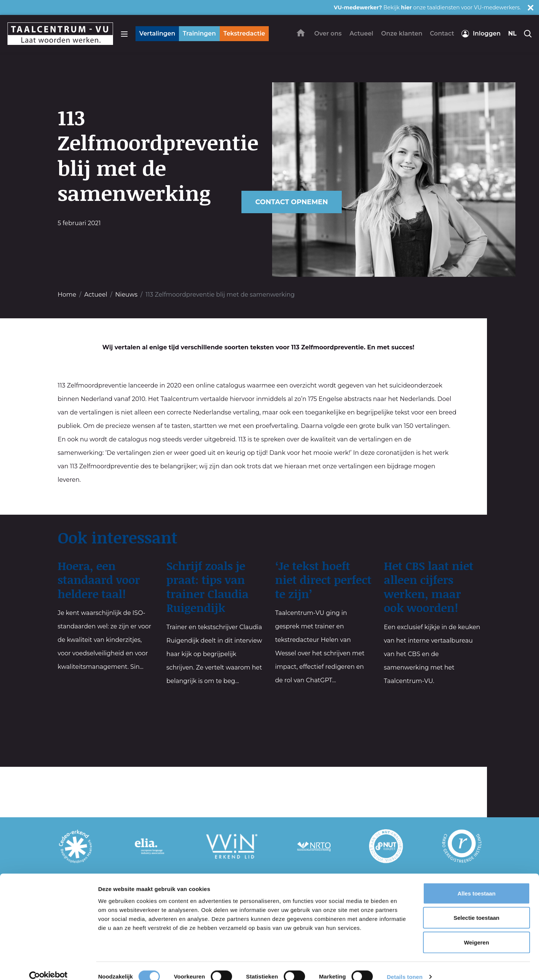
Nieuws (127, 295)
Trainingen (199, 33)
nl (512, 33)
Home (67, 295)
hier (406, 7)
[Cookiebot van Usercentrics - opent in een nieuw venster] (48, 965)
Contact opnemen (292, 202)
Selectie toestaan (477, 906)
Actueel (96, 295)
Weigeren (476, 931)
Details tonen (404, 965)
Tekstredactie (244, 33)
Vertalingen (157, 33)
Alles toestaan (476, 882)
